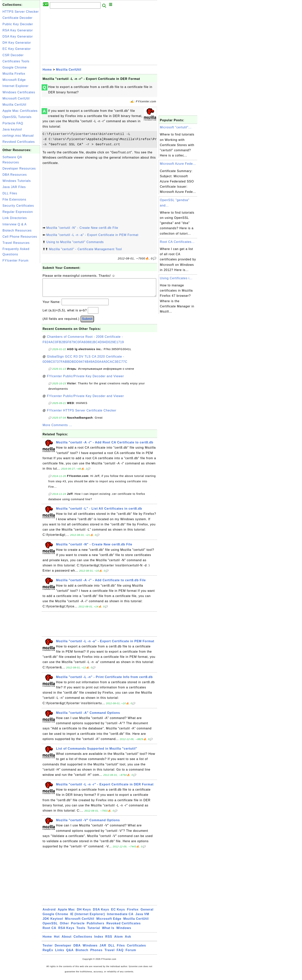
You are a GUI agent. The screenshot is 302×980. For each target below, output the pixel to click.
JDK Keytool (53, 923)
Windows (124, 932)
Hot (57, 940)
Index (99, 940)
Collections (83, 940)
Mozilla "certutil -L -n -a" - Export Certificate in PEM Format (92, 235)
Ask (128, 940)
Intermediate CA (120, 918)
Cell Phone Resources (20, 237)
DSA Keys (101, 913)
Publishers (96, 927)
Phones (96, 954)
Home (47, 70)
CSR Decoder (13, 55)
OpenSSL (50, 927)
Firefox (133, 913)
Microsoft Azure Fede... (178, 164)
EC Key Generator (17, 49)
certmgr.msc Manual (18, 136)
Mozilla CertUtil (14, 105)
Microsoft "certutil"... (176, 127)
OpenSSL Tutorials (17, 117)
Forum (131, 954)
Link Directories (15, 218)
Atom (119, 940)
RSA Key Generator (18, 30)
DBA (77, 949)
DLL (112, 949)
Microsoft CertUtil (16, 98)
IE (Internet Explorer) (87, 918)
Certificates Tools (16, 61)
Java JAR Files (14, 187)
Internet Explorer (16, 86)
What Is (108, 932)
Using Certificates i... (176, 278)
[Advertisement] (21, 322)
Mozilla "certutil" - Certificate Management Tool (85, 249)
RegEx (48, 954)
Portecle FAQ (13, 123)
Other (64, 927)
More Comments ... (57, 429)
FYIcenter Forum (16, 260)
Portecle (78, 927)
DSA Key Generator (18, 36)
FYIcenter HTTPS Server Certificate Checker (82, 414)
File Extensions (14, 199)
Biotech (82, 954)
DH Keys (84, 913)
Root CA (49, 932)
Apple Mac (66, 913)
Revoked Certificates (19, 142)
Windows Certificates (19, 92)
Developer (63, 949)
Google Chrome (15, 67)
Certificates (136, 949)
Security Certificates (18, 206)
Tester (48, 949)
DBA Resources (15, 175)
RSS (109, 940)
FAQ (120, 954)
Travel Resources (16, 243)
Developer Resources (19, 168)
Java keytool (12, 129)
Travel (110, 954)
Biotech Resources (17, 230)
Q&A (70, 954)
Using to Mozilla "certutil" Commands (75, 242)
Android (49, 913)
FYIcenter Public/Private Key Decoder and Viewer (86, 380)
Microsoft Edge (14, 80)
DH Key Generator (17, 43)
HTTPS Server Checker (21, 12)
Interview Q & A (15, 224)
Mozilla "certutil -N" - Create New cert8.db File (82, 228)
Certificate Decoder (18, 18)
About (67, 940)
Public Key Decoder (18, 24)
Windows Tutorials (17, 181)
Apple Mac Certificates (20, 111)
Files (121, 949)
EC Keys (118, 913)
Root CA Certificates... (177, 242)
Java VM (142, 918)
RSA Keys (66, 932)
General (147, 913)
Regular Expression (18, 212)
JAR (103, 949)
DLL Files (10, 193)
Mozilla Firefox (14, 74)
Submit (87, 323)
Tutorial (94, 932)
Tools (81, 932)
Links (60, 954)
